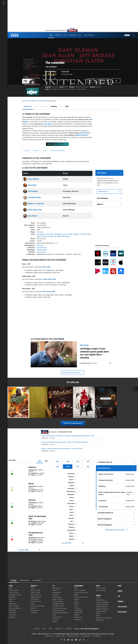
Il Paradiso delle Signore (60, 613)
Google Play (78, 613)
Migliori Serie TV (36, 597)
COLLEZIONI (122, 607)
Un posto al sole (58, 606)
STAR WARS (122, 612)
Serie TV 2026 (35, 590)
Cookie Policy (86, 636)
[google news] (68, 640)
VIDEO (120, 591)
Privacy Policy (60, 636)
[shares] (110, 363)
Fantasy (71, 506)
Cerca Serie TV (36, 595)
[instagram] (65, 640)
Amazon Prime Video (81, 597)
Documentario (71, 491)
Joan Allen (63, 89)
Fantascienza (71, 503)
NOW (76, 601)
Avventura (71, 477)
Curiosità (36, 150)
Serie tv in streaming (37, 606)
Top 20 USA (35, 599)
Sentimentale (71, 530)
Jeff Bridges (71, 89)
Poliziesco (71, 524)
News (11, 588)
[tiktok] (80, 640)
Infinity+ (77, 604)
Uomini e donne (58, 599)
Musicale (71, 518)
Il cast (45, 150)
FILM (11, 586)
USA (46, 461)
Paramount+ (78, 619)
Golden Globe (101, 600)
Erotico (72, 497)
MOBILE (121, 601)
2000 (66, 87)
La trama (26, 150)
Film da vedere (14, 606)
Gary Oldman (54, 89)
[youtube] (76, 640)
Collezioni (12, 617)
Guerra (72, 512)
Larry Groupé (41, 252)
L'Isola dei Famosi (58, 610)
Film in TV (12, 599)
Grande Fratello (58, 601)
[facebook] (61, 640)
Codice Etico (49, 636)
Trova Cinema (14, 593)
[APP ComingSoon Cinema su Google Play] (118, 629)
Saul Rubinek (49, 236)
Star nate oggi (101, 590)
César (98, 616)
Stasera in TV (57, 588)
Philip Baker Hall (35, 210)
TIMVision (78, 608)
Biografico (71, 483)
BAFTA (98, 613)
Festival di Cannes (102, 604)
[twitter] (84, 640)
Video (11, 601)
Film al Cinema (14, 590)
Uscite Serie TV (36, 601)
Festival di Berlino (102, 607)
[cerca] (134, 35)
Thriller (77, 87)
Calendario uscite (15, 595)
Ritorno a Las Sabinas (60, 608)
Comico (72, 486)
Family (71, 500)
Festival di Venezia (102, 602)
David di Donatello (102, 609)
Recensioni (13, 604)
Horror (71, 515)
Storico (71, 533)
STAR (98, 586)
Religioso (72, 527)
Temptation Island (58, 604)
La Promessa (57, 597)
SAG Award (100, 620)
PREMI (98, 596)
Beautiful (55, 595)
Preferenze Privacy (73, 636)
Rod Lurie (55, 87)
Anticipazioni (57, 593)
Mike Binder (66, 236)
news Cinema (84, 345)
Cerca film (12, 615)
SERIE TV (34, 586)
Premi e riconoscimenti (58, 150)
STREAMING (79, 586)
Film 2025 (12, 613)
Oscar (98, 598)
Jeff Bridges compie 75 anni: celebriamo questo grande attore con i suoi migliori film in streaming (94, 353)
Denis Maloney (42, 248)
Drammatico (84, 87)
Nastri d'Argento (101, 611)
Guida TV (34, 608)
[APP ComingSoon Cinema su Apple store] (105, 629)
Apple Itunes (78, 610)
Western (72, 539)
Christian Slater (81, 89)
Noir (72, 521)
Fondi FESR (96, 636)
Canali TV (56, 619)
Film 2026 (12, 610)
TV (53, 586)
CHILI (76, 606)
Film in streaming (15, 608)
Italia (40, 461)
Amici (54, 615)
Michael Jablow (42, 250)
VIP (119, 596)
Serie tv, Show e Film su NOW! (57, 144)
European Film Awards (103, 618)
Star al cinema (101, 588)
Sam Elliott (32, 216)
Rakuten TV (78, 617)
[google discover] (72, 640)
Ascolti (55, 622)
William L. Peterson (36, 204)
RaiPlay (77, 615)
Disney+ (77, 599)
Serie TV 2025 (35, 593)
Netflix (76, 595)
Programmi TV (57, 617)
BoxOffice (12, 597)
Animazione (71, 474)
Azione (71, 480)
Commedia (71, 489)
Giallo (71, 509)
